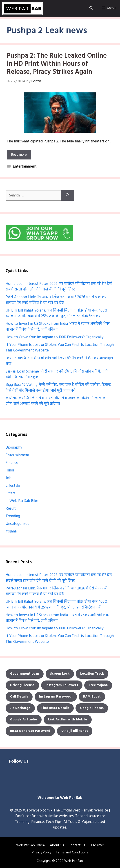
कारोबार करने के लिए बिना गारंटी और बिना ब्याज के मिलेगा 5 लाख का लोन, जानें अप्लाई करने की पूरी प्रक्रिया (56, 401)
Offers (10, 493)
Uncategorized (18, 524)
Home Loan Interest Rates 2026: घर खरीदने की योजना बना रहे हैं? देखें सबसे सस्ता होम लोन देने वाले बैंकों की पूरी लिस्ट (59, 287)
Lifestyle (13, 486)
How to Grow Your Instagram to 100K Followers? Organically (54, 337)
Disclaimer (97, 845)
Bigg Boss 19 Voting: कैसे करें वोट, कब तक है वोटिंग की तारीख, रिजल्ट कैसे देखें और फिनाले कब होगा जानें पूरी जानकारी (58, 388)
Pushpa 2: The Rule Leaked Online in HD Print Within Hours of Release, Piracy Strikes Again (57, 64)
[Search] (68, 196)
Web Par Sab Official (31, 845)
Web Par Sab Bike (24, 501)
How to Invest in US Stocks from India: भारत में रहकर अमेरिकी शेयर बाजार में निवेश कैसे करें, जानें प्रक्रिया (58, 327)
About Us (57, 845)
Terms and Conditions (72, 853)
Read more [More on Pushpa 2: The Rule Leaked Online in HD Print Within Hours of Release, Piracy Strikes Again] (19, 155)
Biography (14, 448)
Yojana (11, 531)
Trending (13, 516)
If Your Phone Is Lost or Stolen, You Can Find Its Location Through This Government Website (60, 348)
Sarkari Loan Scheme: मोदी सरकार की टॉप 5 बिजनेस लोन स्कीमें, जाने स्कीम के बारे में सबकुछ (57, 374)
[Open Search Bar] (91, 8)
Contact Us (77, 845)
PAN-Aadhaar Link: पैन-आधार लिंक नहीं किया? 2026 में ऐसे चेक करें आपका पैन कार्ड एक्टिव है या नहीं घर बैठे (56, 300)
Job (9, 478)
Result (11, 509)
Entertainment (25, 167)
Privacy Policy (42, 853)
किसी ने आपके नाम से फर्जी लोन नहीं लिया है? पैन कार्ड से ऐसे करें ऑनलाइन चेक (59, 361)
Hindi (10, 470)
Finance (12, 463)
